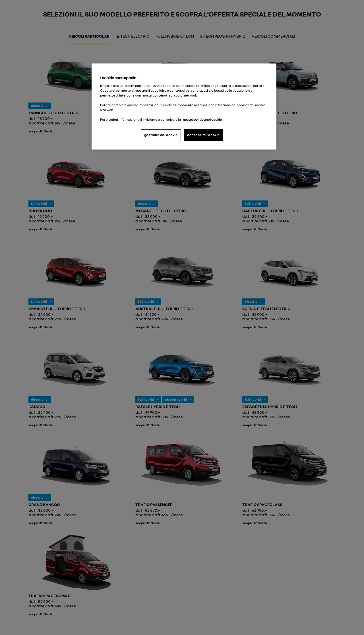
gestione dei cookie (161, 135)
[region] (184, 106)
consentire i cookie (203, 135)
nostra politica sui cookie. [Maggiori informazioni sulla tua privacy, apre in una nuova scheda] (203, 120)
